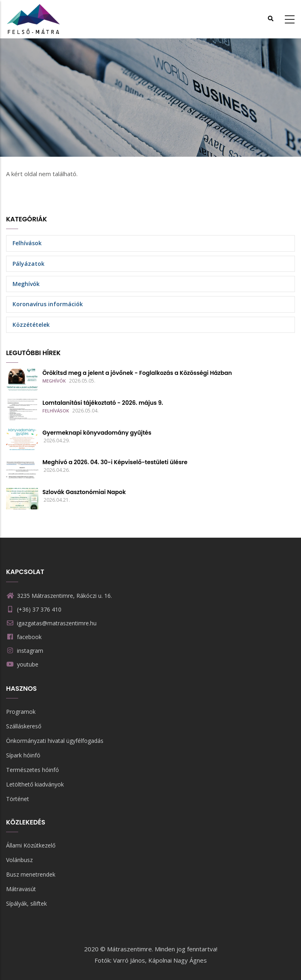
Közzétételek (31, 325)
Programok (21, 712)
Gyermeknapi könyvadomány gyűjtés (97, 433)
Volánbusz (19, 860)
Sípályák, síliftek (26, 903)
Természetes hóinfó (33, 770)
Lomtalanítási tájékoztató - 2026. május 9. (103, 403)
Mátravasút (21, 889)
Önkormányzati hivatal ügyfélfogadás (55, 741)
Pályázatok (28, 264)
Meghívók (26, 284)
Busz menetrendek (31, 874)
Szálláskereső (24, 726)
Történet (18, 799)
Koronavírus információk (48, 304)
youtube (28, 664)
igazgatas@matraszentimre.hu (51, 623)
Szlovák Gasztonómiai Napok (84, 492)
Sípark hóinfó (23, 755)
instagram (30, 651)
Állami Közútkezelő (31, 845)
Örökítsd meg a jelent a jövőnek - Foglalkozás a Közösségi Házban (137, 373)
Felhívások (27, 243)
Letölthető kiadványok (35, 784)
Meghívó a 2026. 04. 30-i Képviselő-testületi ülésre (115, 462)
